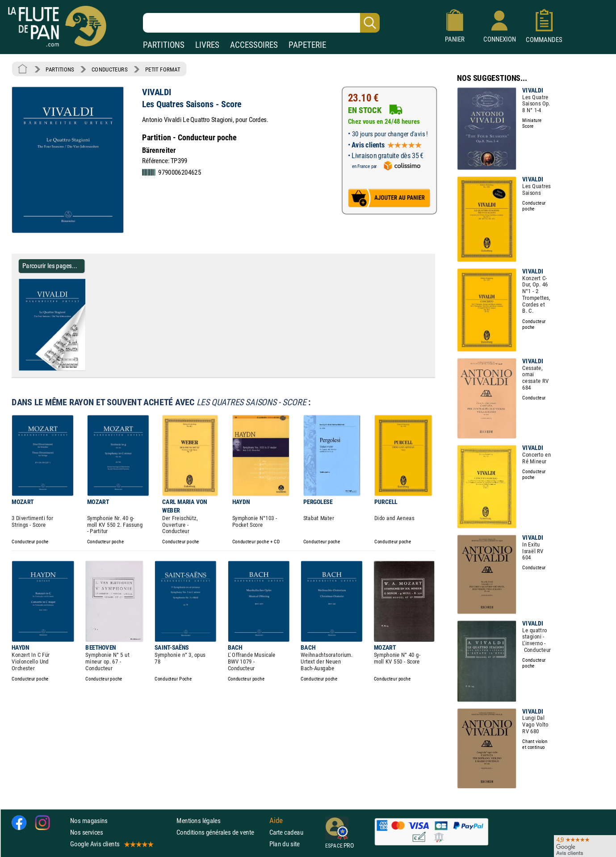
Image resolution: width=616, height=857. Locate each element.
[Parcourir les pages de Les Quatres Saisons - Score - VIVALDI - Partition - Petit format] (89, 369)
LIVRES (207, 45)
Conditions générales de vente (221, 832)
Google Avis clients (111, 844)
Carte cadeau (286, 832)
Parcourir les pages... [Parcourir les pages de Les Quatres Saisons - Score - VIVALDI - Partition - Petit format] (50, 266)
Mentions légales (198, 821)
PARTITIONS (164, 45)
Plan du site (285, 844)
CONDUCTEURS (109, 69)
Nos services (86, 832)
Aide (276, 820)
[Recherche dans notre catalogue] (261, 23)
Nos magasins (89, 821)
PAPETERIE (307, 45)
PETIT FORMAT (163, 69)
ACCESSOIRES (254, 45)
